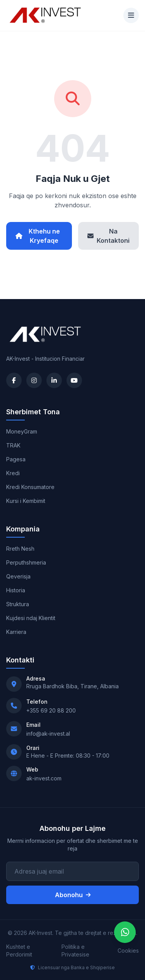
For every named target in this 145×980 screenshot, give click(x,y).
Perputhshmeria (26, 562)
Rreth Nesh (20, 549)
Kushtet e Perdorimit (19, 951)
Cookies (128, 951)
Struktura (18, 604)
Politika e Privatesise (75, 951)
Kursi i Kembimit (26, 501)
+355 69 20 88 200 (51, 710)
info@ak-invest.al (48, 734)
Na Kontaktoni (108, 236)
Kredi (13, 473)
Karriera (16, 632)
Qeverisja (18, 576)
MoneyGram (22, 431)
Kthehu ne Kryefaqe (38, 236)
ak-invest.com (44, 778)
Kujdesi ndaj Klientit (31, 618)
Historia (16, 590)
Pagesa (16, 459)
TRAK (13, 445)
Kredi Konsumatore (30, 487)
